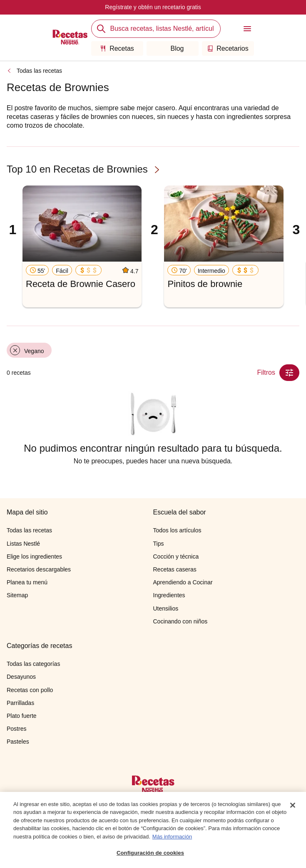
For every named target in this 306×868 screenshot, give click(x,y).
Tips (159, 544)
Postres (16, 729)
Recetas (117, 48)
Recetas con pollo (30, 690)
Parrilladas (20, 703)
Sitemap (17, 595)
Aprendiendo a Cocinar (183, 582)
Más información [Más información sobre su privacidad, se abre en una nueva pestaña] (172, 839)
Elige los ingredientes (34, 556)
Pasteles (18, 742)
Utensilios (166, 608)
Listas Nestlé (23, 544)
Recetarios (228, 48)
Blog (172, 48)
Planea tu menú (27, 582)
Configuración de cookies (150, 856)
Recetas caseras (175, 569)
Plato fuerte (22, 716)
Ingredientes (169, 595)
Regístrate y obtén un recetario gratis (153, 7)
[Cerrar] (293, 808)
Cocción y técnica (176, 556)
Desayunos (21, 677)
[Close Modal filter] (289, 373)
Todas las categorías (33, 664)
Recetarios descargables (39, 569)
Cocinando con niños (180, 621)
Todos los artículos (177, 530)
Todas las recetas (39, 71)
